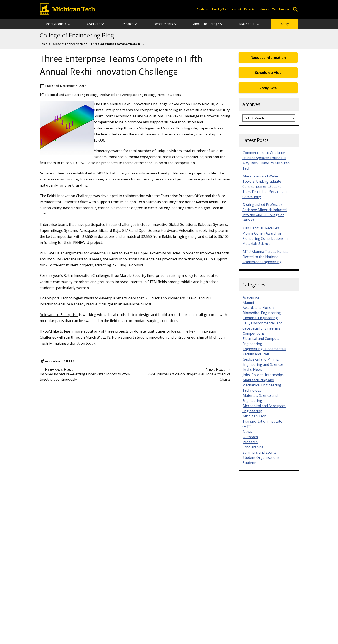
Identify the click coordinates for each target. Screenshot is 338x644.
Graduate (94, 24)
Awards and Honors (259, 308)
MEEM (69, 361)
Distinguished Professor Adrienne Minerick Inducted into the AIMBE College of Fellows (264, 212)
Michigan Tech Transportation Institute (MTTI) (262, 421)
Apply (285, 24)
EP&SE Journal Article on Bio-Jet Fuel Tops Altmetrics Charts (188, 377)
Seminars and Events (260, 452)
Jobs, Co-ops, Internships (263, 375)
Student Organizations (261, 457)
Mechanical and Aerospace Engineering (127, 95)
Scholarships (253, 447)
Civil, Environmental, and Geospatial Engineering (262, 326)
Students (203, 9)
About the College (206, 24)
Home (44, 44)
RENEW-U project (88, 242)
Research (127, 24)
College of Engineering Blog (77, 35)
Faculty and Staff (256, 354)
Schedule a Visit (268, 73)
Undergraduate (56, 24)
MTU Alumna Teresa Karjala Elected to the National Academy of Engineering (265, 257)
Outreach (250, 437)
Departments (163, 24)
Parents (249, 9)
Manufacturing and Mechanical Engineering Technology (262, 385)
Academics (251, 297)
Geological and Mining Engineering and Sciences (263, 362)
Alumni (236, 9)
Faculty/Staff (220, 9)
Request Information (268, 58)
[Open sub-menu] (288, 9)
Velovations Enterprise (59, 315)
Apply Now (268, 88)
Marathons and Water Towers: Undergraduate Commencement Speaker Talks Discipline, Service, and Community (265, 187)
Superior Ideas (52, 173)
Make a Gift (247, 24)
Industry (263, 9)
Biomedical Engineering (262, 313)
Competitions (254, 333)
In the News (252, 370)
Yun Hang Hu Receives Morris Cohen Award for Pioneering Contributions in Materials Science (265, 236)
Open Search (295, 9)
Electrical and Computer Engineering (71, 95)
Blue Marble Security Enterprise (138, 275)
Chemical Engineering (260, 318)
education (53, 361)
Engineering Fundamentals (264, 349)
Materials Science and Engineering (260, 398)
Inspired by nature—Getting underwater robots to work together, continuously (85, 377)
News (161, 95)
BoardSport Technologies (61, 298)
